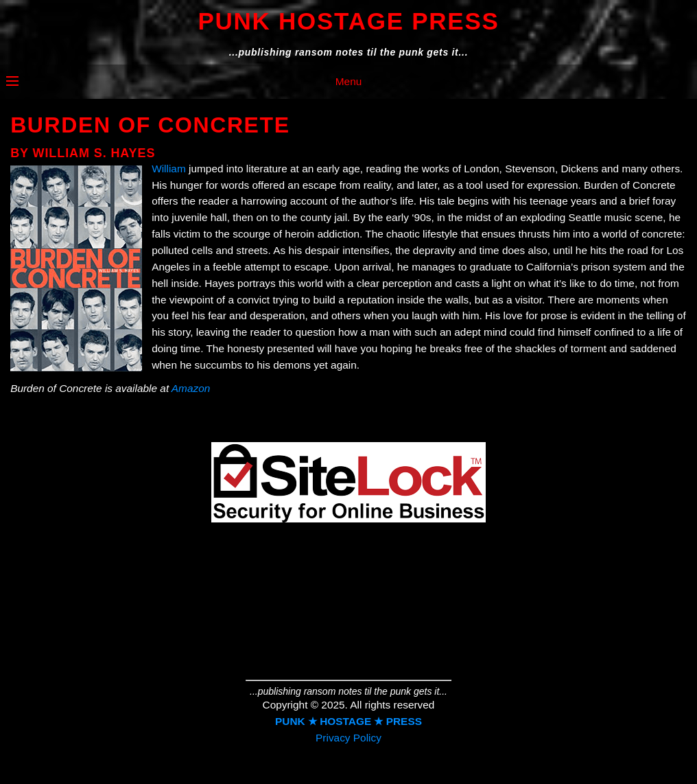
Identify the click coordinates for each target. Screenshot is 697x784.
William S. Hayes (94, 153)
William (169, 169)
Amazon (191, 388)
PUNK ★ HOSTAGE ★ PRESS (348, 721)
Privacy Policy (348, 738)
